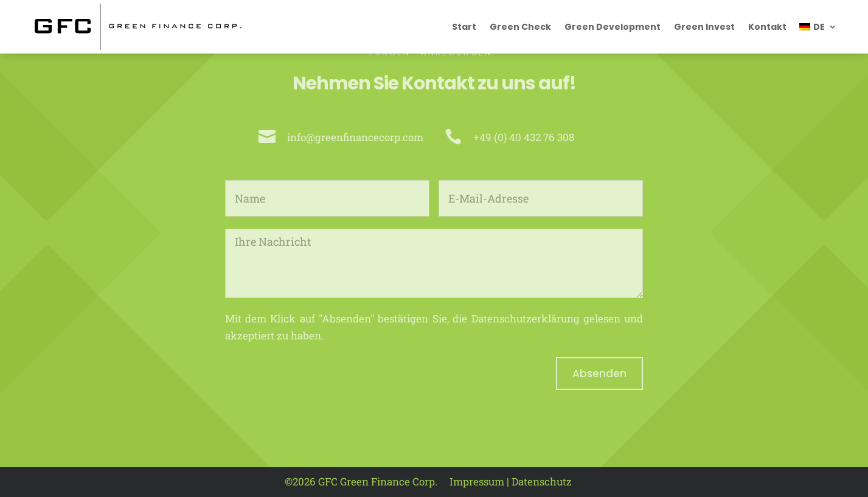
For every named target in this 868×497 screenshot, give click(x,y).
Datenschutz (542, 481)
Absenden (599, 374)
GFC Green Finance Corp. (378, 481)
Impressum (477, 481)
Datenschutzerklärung (526, 318)
